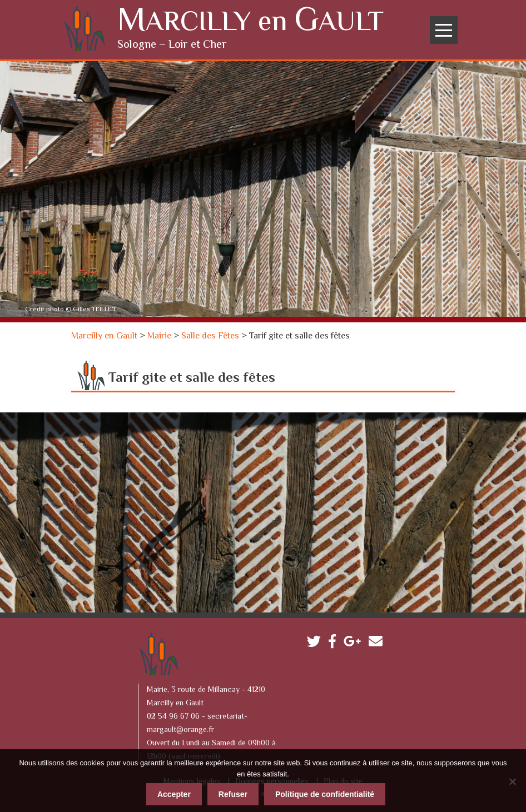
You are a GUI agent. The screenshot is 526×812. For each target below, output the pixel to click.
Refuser (233, 793)
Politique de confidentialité (325, 793)
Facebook (335, 642)
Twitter (317, 642)
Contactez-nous (378, 642)
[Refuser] (512, 780)
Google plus (355, 642)
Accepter (174, 793)
